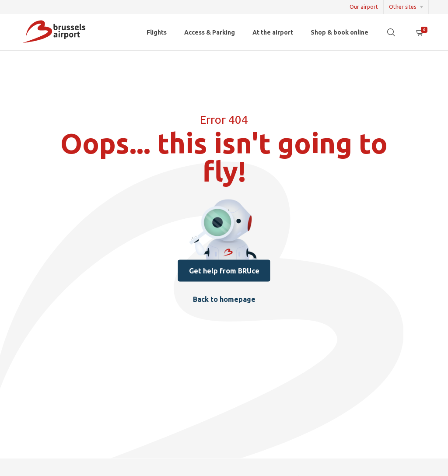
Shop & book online (339, 32)
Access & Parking (210, 32)
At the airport (273, 32)
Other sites (402, 7)
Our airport (364, 7)
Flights (157, 32)
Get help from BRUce (224, 270)
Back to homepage (224, 299)
